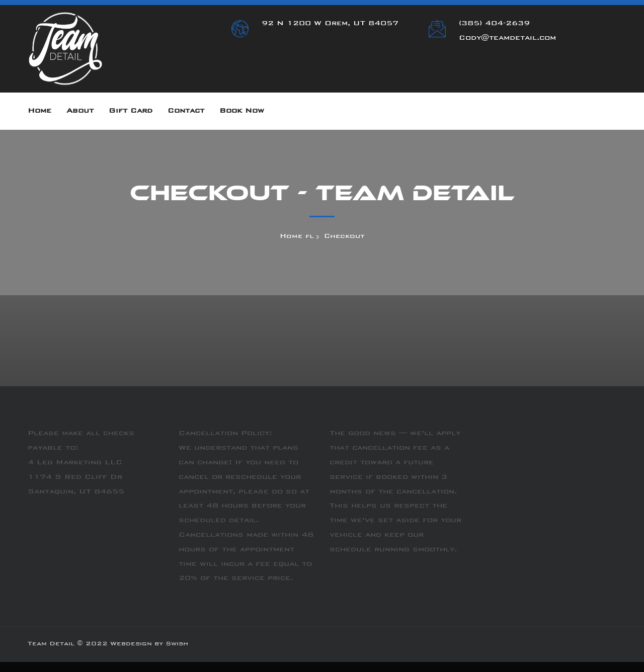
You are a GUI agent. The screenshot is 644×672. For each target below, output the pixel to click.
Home (39, 111)
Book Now (242, 111)
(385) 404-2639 (494, 24)
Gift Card (131, 111)
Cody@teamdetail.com (507, 38)
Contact (186, 111)
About (80, 111)
